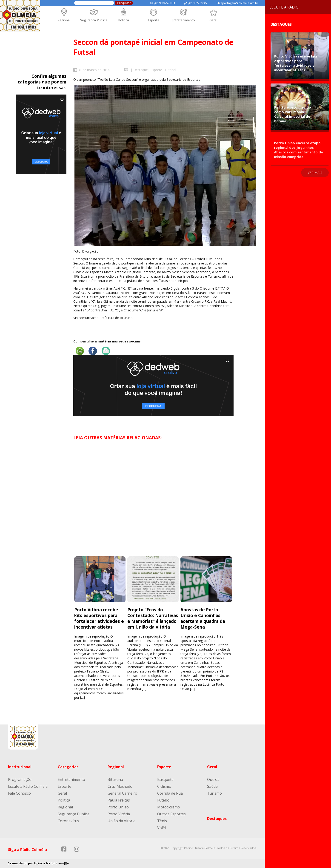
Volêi (161, 828)
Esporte (154, 20)
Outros (213, 779)
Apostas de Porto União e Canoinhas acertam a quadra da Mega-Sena (203, 618)
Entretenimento (183, 20)
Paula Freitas (119, 800)
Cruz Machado (120, 786)
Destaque (141, 70)
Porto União (118, 807)
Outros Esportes (171, 814)
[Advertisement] (153, 507)
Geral (213, 20)
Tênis (162, 821)
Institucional (20, 767)
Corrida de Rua (170, 793)
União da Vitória (121, 821)
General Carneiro (122, 793)
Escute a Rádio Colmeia (28, 786)
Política (124, 20)
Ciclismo (164, 786)
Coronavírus (68, 821)
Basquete (165, 779)
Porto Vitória (119, 814)
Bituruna (115, 779)
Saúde (212, 786)
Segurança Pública (94, 20)
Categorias (68, 767)
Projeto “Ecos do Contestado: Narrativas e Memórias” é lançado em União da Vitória (153, 618)
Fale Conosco (19, 793)
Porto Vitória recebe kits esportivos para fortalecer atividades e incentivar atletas (99, 618)
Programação (20, 779)
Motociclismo (169, 807)
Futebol (170, 70)
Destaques (217, 819)
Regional (64, 20)
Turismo (214, 793)
